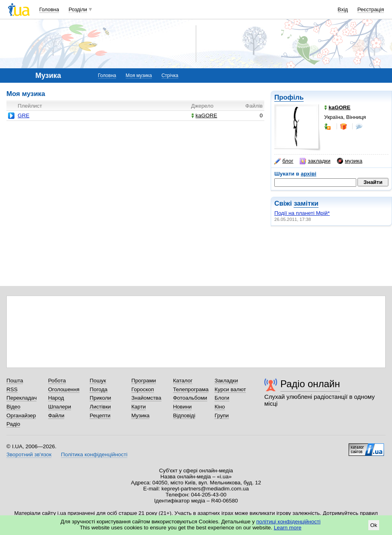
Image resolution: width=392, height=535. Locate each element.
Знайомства (146, 398)
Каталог (183, 381)
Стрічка (170, 76)
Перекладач (21, 398)
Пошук (98, 381)
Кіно (220, 407)
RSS (12, 389)
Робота (57, 381)
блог (284, 161)
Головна (49, 9)
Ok (374, 525)
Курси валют (230, 389)
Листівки (100, 407)
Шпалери (60, 407)
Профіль (289, 97)
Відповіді (184, 416)
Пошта (15, 381)
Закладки (226, 381)
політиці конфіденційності (288, 522)
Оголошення (64, 389)
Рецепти (100, 416)
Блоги (222, 398)
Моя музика (139, 76)
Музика (140, 416)
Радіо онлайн (310, 384)
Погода (98, 389)
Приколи (100, 398)
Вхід (343, 9)
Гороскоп (143, 389)
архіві (309, 174)
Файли (56, 416)
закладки (315, 161)
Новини (183, 407)
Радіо (13, 424)
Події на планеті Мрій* (302, 213)
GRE (23, 115)
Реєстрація (371, 9)
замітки (306, 203)
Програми (144, 381)
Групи (222, 416)
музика (350, 161)
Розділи (78, 9)
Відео (13, 407)
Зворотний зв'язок (29, 454)
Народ (56, 398)
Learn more (288, 528)
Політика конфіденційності (94, 454)
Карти (139, 407)
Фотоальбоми (190, 398)
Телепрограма (191, 389)
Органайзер (21, 416)
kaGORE (204, 115)
